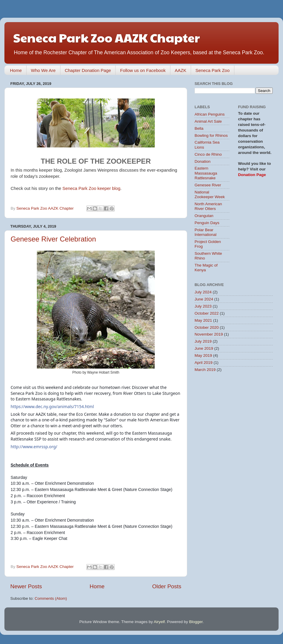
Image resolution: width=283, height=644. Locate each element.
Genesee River (208, 185)
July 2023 (203, 306)
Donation (203, 161)
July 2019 (203, 341)
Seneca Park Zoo (213, 70)
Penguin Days (207, 223)
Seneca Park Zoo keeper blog (91, 188)
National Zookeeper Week (210, 194)
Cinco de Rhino (208, 154)
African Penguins (210, 114)
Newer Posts (26, 586)
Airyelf (159, 622)
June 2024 (204, 299)
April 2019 (204, 363)
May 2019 (203, 355)
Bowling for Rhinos (211, 135)
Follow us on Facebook (143, 70)
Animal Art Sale (208, 121)
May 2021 (203, 320)
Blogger (196, 622)
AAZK (181, 70)
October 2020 (207, 327)
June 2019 (204, 348)
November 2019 (209, 334)
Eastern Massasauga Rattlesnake (206, 173)
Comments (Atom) (51, 598)
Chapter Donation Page (88, 70)
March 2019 (205, 370)
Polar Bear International (205, 232)
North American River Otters (208, 206)
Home (16, 70)
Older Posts (167, 586)
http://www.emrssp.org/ (34, 447)
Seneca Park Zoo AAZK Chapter (107, 37)
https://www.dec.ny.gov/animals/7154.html (52, 406)
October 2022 (207, 313)
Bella (199, 128)
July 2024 (203, 292)
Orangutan (204, 216)
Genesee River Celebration (53, 239)
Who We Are (43, 70)
